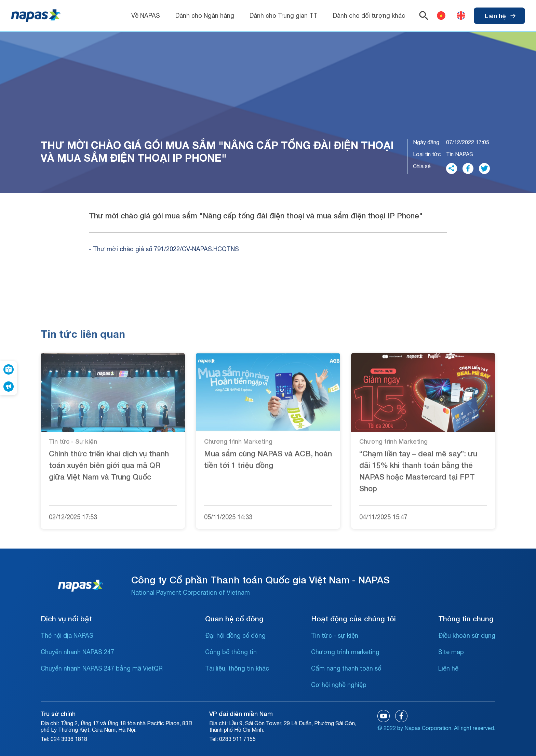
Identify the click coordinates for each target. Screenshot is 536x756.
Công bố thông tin (231, 652)
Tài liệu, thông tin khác (237, 668)
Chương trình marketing (345, 652)
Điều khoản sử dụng (467, 636)
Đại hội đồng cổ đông (235, 636)
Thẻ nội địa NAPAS (67, 636)
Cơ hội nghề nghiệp (339, 685)
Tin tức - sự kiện (335, 636)
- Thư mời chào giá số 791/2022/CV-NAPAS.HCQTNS (164, 249)
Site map (451, 652)
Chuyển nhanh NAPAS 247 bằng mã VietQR (102, 668)
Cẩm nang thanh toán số (346, 668)
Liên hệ (500, 16)
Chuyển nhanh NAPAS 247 (77, 652)
